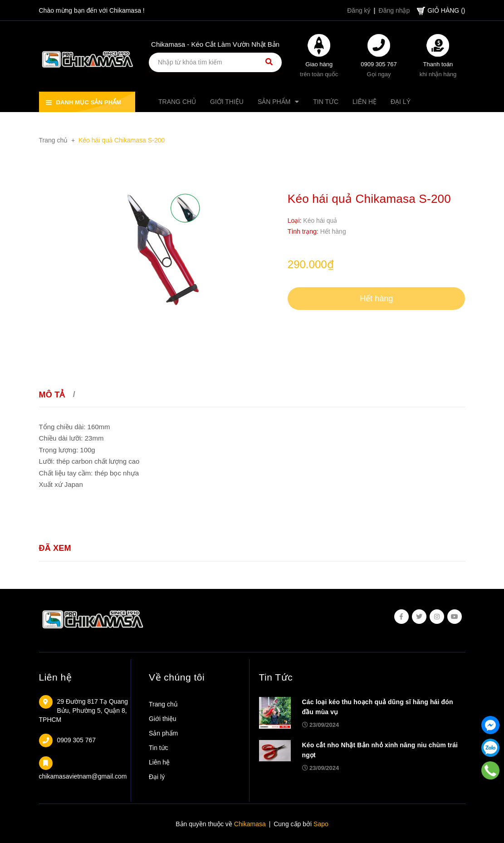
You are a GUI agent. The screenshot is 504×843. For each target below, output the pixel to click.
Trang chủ (163, 704)
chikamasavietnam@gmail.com (83, 776)
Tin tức (159, 748)
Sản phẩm (163, 733)
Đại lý (157, 777)
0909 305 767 (379, 64)
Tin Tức (276, 677)
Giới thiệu (163, 719)
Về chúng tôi (177, 677)
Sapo (321, 824)
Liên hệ (56, 677)
